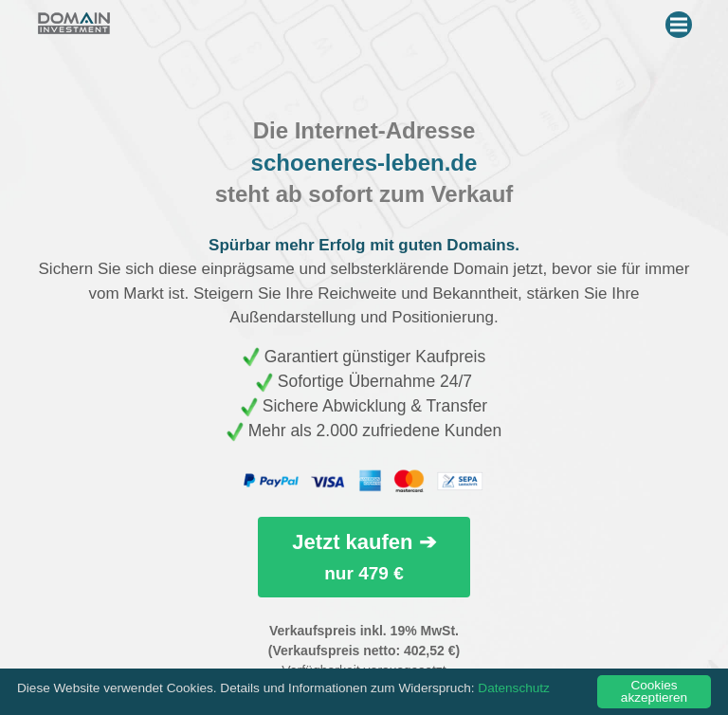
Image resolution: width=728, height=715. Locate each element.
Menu (681, 21)
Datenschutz (514, 688)
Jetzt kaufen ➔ (364, 556)
